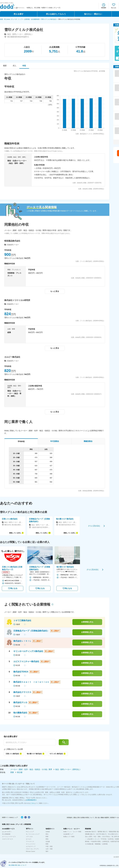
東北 (47, 834)
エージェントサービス (9, 837)
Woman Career (30, 851)
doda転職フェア (68, 834)
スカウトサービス (8, 839)
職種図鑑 (98, 844)
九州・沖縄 (49, 849)
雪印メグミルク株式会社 (49, 19)
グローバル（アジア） (33, 849)
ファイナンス (30, 841)
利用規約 (70, 818)
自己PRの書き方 (101, 834)
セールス (29, 839)
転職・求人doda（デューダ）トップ (11, 19)
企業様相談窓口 (31, 800)
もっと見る (55, 291)
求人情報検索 (6, 834)
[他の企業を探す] (30, 742)
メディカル (29, 837)
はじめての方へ (7, 832)
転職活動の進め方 (90, 832)
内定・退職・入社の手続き (102, 837)
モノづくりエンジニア (33, 834)
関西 (47, 844)
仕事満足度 (106, 841)
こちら (32, 803)
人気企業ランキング (93, 839)
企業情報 (105, 844)
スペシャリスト (31, 844)
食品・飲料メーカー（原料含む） (68, 769)
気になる (114, 8)
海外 (47, 851)
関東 (12, 772)
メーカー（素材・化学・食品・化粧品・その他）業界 (31, 769)
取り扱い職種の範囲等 (102, 818)
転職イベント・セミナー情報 (72, 832)
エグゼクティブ (31, 846)
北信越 (48, 841)
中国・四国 (49, 846)
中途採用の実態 (96, 841)
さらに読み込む (94, 526)
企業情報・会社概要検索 (32, 19)
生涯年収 (111, 839)
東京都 (20, 772)
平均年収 (104, 839)
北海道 (48, 832)
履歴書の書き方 (102, 832)
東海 (47, 839)
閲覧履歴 (104, 8)
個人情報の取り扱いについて (18, 865)
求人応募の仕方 (113, 834)
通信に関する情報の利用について (84, 818)
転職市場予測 (115, 841)
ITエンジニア (30, 832)
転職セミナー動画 (69, 837)
